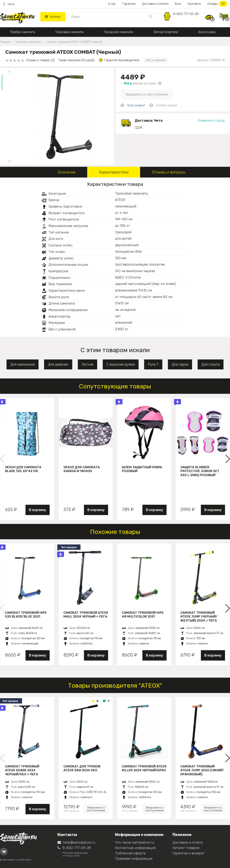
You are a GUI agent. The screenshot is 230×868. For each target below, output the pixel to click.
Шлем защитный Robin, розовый (142, 469)
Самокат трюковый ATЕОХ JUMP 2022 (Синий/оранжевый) (202, 770)
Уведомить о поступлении (147, 94)
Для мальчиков (23, 364)
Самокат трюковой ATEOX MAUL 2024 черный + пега (86, 615)
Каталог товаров (186, 848)
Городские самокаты (119, 32)
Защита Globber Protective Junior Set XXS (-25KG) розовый (200, 471)
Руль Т (153, 364)
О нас (112, 4)
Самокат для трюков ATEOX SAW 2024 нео (82, 768)
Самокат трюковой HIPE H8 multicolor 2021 (143, 615)
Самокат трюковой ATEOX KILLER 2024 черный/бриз (144, 768)
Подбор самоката (23, 32)
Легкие (87, 364)
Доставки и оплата (155, 4)
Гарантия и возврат (189, 853)
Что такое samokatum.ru (135, 842)
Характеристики (114, 172)
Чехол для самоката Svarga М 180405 (82, 469)
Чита (9, 4)
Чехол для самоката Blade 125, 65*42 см (23, 469)
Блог (178, 4)
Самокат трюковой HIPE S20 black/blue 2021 (26, 615)
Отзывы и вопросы (169, 172)
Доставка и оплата (188, 842)
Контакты (194, 4)
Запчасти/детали (166, 32)
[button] (227, 459)
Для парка (180, 364)
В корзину (38, 510)
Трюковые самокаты (69, 32)
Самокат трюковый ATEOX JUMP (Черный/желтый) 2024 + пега (199, 617)
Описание (67, 172)
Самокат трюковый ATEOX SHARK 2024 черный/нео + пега (22, 770)
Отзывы (217, 4)
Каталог (53, 17)
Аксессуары (207, 32)
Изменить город (211, 121)
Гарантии (129, 4)
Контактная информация (135, 848)
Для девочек (58, 364)
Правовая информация (134, 859)
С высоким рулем (121, 364)
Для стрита (211, 364)
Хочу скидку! (136, 105)
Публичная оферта (130, 853)
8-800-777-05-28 (186, 14)
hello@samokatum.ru (76, 842)
